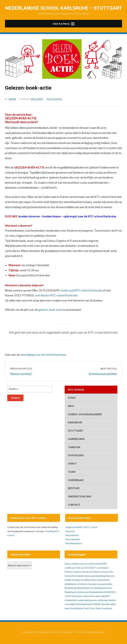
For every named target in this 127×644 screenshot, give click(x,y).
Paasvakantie (72, 535)
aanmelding (76, 439)
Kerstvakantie (73, 539)
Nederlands (71, 588)
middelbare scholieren (76, 584)
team (72, 472)
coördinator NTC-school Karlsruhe (56, 295)
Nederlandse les (85, 588)
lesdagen (77, 580)
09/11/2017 (37, 99)
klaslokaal (101, 576)
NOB (108, 592)
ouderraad (76, 480)
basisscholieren (73, 564)
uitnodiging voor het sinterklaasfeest (43, 355)
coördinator (103, 568)
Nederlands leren (103, 588)
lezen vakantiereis (101, 580)
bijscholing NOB (98, 564)
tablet (113, 604)
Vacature (70, 531)
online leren (89, 596)
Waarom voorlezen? (21, 374)
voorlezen (107, 608)
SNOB (97, 604)
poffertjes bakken (107, 600)
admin (12, 99)
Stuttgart (76, 431)
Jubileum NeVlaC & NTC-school (81, 527)
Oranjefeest (71, 600)
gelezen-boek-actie (50, 310)
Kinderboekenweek (85, 576)
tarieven (74, 447)
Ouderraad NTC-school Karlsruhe (81, 290)
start (72, 398)
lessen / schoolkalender (85, 414)
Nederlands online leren (77, 592)
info (71, 406)
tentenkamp (77, 608)
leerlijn (68, 580)
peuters (93, 600)
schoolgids (76, 455)
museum (92, 584)
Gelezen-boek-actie (103, 572)
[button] (63, 24)
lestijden (86, 580)
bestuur (74, 488)
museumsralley (105, 584)
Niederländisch (97, 592)
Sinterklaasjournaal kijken (103, 374)
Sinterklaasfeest (74, 543)
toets (87, 608)
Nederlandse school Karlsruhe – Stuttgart (64, 8)
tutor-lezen (96, 608)
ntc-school (55, 99)
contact (74, 505)
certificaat (70, 568)
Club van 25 (82, 568)
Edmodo (69, 572)
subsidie (105, 604)
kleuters (111, 576)
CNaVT (72, 463)
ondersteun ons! (80, 496)
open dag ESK (102, 596)
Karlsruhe (75, 422)
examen (78, 572)
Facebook (87, 572)
